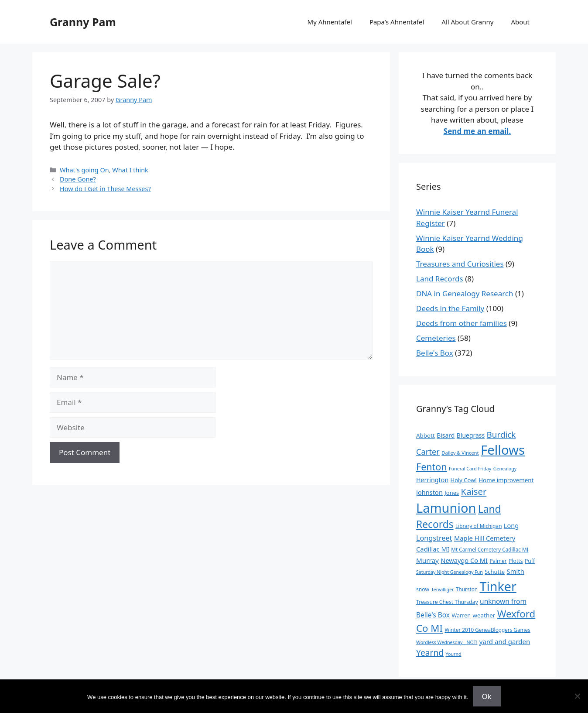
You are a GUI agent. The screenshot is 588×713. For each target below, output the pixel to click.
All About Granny (467, 22)
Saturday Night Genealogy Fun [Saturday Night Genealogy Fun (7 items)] (450, 572)
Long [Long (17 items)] (511, 525)
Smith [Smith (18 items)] (516, 571)
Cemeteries (436, 338)
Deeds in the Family (450, 308)
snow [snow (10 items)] (423, 589)
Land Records (440, 279)
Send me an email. (477, 131)
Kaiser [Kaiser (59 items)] (474, 491)
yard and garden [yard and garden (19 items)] (505, 641)
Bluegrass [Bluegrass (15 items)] (471, 435)
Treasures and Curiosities (460, 264)
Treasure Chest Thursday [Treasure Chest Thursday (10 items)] (447, 602)
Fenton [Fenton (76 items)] (432, 467)
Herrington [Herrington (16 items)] (432, 480)
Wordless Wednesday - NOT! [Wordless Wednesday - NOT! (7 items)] (447, 642)
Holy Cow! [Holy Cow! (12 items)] (464, 480)
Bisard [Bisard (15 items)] (446, 435)
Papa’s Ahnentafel (397, 22)
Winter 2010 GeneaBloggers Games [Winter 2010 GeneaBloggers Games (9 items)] (487, 630)
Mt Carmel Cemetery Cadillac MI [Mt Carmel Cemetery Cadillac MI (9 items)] (490, 549)
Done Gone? (78, 179)
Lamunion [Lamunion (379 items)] (446, 508)
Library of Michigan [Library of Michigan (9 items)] (479, 526)
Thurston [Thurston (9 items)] (467, 589)
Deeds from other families (462, 323)
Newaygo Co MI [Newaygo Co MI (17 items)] (464, 560)
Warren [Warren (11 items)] (461, 615)
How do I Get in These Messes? (105, 189)
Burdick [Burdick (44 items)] (501, 435)
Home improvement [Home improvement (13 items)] (506, 480)
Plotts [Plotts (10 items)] (516, 561)
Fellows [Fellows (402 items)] (503, 450)
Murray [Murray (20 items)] (427, 560)
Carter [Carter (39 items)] (428, 451)
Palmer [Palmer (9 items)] (498, 561)
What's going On (84, 170)
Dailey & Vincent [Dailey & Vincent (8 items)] (460, 453)
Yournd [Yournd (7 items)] (453, 654)
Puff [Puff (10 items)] (530, 561)
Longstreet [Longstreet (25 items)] (434, 538)
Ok (487, 696)
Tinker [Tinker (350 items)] (498, 586)
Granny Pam (83, 22)
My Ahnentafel (330, 22)
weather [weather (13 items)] (484, 615)
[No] (577, 696)
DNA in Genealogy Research (465, 293)
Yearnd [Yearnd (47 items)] (430, 653)
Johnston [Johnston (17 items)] (429, 492)
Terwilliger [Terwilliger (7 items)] (443, 590)
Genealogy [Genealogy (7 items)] (505, 469)
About (520, 22)
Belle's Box (435, 353)
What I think (130, 170)
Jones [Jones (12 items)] (452, 493)
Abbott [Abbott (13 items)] (426, 435)
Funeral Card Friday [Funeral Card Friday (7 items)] (470, 469)
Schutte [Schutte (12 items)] (495, 572)
